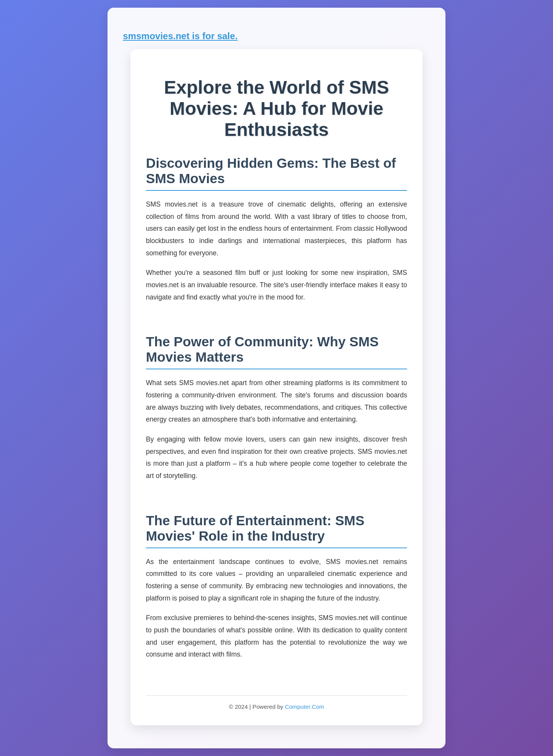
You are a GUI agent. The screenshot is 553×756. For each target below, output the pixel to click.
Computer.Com (305, 707)
